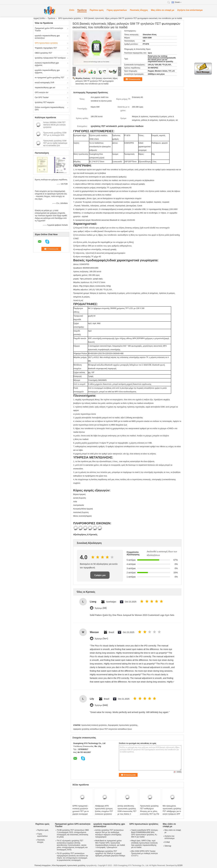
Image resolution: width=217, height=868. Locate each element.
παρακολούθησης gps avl (45, 88)
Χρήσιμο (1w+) (101, 639)
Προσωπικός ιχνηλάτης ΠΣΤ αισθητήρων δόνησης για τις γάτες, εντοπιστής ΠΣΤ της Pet (150, 810)
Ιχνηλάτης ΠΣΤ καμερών (45, 102)
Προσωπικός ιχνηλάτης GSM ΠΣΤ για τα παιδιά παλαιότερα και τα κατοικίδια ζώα (55, 143)
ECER (180, 865)
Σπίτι (72, 10)
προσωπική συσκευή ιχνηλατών (94, 725)
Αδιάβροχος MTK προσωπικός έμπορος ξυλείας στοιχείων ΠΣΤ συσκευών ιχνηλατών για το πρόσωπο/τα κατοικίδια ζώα (104, 813)
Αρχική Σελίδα (39, 18)
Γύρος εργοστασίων (117, 10)
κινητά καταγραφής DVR (45, 83)
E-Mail (167, 842)
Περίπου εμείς (97, 10)
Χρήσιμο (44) (101, 608)
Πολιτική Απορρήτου (43, 865)
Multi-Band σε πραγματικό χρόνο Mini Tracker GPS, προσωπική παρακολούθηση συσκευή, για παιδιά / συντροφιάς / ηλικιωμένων (110, 844)
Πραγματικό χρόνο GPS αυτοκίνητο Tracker (49, 29)
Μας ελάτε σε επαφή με (163, 10)
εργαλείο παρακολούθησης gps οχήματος (47, 71)
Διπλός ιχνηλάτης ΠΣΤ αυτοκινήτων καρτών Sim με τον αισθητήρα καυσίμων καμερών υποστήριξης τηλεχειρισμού (109, 833)
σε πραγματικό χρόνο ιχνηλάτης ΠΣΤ (50, 78)
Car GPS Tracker (42, 97)
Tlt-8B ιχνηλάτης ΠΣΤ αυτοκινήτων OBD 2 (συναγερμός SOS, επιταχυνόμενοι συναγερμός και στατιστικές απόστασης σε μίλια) (73, 833)
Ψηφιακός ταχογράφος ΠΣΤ (46, 48)
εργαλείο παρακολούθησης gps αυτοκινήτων (47, 37)
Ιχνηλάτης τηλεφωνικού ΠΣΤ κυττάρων (50, 58)
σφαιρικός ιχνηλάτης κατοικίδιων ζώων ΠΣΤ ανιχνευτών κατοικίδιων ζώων (103, 729)
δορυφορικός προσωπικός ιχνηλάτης (123, 725)
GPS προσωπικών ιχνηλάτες (70, 18)
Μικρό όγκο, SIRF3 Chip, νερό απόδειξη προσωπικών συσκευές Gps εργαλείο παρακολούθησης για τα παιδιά (145, 844)
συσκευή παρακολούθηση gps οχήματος (47, 64)
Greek (178, 2)
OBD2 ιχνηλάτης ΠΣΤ (43, 53)
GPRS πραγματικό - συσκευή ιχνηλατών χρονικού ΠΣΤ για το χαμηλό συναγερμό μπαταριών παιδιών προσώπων (81, 813)
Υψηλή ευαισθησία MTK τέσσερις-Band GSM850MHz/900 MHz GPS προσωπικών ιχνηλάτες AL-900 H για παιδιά (145, 833)
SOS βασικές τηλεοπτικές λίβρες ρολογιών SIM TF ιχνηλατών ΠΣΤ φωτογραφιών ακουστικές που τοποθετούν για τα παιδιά (97, 81)
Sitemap (168, 846)
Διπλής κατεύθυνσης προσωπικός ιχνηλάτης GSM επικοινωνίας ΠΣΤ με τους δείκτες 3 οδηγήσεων (127, 811)
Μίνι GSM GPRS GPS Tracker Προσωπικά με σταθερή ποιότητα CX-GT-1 (145, 853)
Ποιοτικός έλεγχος (139, 10)
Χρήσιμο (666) (101, 705)
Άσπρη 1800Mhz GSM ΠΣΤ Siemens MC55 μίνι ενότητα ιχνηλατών (54, 125)
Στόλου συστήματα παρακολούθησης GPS (50, 109)
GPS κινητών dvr (42, 92)
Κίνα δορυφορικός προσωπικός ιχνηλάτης (69, 865)
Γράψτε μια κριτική (100, 576)
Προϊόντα (82, 10)
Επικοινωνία (134, 79)
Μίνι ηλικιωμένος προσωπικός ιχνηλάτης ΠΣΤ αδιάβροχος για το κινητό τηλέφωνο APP (172, 810)
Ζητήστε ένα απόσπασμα (190, 10)
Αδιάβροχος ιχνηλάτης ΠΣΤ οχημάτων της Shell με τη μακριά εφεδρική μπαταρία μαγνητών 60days (110, 853)
